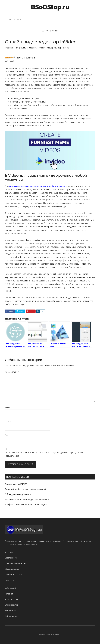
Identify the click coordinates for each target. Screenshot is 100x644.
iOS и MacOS (10, 588)
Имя (8, 408)
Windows (9, 552)
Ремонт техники (12, 580)
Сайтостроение (12, 616)
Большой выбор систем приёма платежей (26, 489)
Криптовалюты (12, 599)
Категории (52, 31)
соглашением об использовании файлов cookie (71, 541)
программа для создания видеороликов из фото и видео (37, 186)
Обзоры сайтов (12, 605)
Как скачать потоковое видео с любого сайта (27, 499)
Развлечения (11, 610)
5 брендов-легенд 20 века (18, 494)
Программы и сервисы (26, 48)
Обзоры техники (12, 569)
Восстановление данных (16, 563)
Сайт (7, 435)
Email (8, 421)
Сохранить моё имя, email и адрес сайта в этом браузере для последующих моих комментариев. (44, 454)
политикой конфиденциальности (34, 541)
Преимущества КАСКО (16, 484)
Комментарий (12, 372)
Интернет (9, 594)
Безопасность (11, 558)
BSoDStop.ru (50, 7)
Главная (9, 48)
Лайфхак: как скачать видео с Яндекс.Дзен (26, 505)
